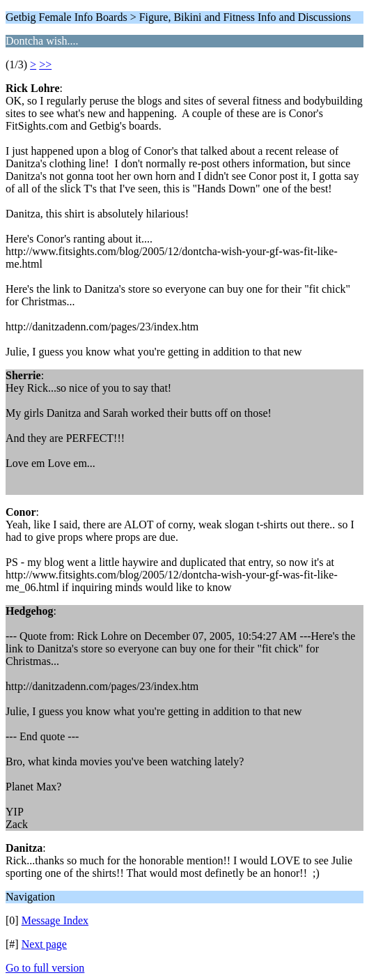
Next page (44, 944)
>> (45, 64)
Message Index (55, 920)
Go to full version (45, 968)
